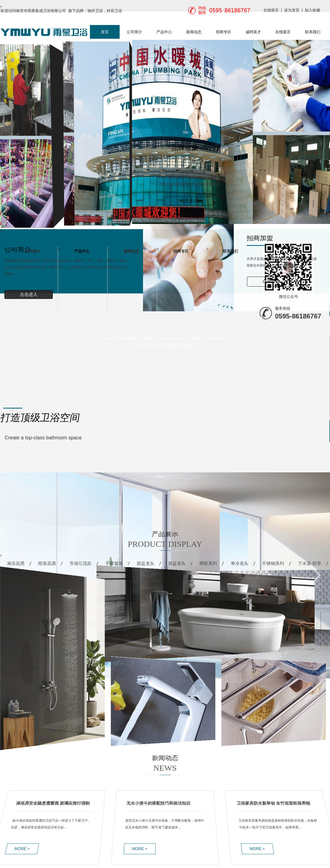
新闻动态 (194, 32)
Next (3, 226)
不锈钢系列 (273, 567)
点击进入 (189, 201)
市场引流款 (81, 567)
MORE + (25, 848)
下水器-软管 (310, 567)
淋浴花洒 (16, 567)
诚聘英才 (253, 32)
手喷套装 (114, 567)
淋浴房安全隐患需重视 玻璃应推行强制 (50, 802)
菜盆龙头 (177, 567)
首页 (105, 32)
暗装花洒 (47, 567)
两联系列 (208, 567)
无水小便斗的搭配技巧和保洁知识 (158, 802)
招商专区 (224, 32)
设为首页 (292, 10)
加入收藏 (312, 10)
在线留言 (271, 10)
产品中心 (164, 32)
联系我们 (313, 32)
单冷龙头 (240, 567)
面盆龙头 (145, 567)
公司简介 (134, 32)
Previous (14, 226)
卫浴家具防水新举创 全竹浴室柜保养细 (276, 802)
